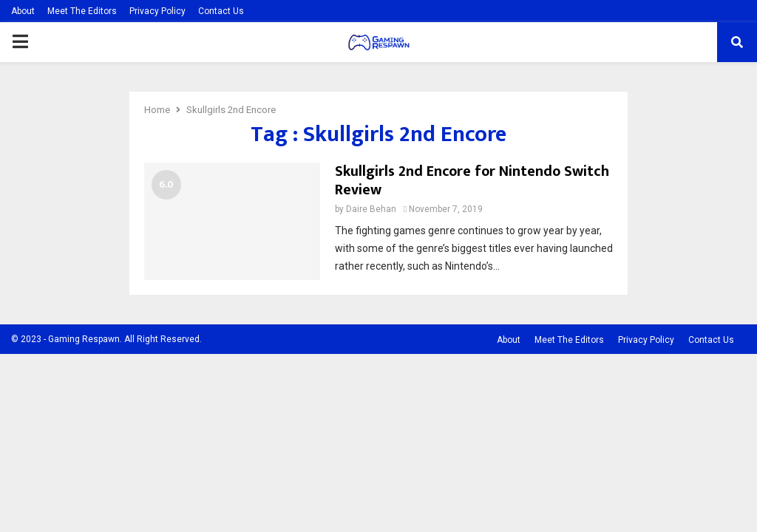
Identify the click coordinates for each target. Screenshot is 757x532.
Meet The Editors (82, 11)
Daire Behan (371, 209)
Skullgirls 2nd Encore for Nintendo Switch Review (472, 181)
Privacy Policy (157, 11)
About (23, 11)
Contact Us (221, 11)
